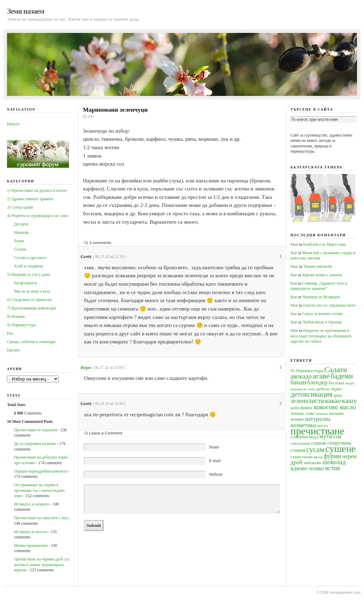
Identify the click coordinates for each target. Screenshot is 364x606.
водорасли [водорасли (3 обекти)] (299, 389)
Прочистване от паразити (36, 430)
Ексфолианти (25, 283)
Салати (20, 249)
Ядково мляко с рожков (322, 275)
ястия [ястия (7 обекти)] (333, 468)
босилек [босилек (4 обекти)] (337, 383)
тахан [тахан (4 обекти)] (307, 457)
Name (214, 447)
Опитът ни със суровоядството (329, 305)
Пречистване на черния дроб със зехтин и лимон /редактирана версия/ (42, 565)
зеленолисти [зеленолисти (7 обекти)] (307, 401)
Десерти (21, 224)
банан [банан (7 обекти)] (298, 382)
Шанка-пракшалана (31, 545)
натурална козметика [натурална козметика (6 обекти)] (310, 422)
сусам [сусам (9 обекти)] (315, 450)
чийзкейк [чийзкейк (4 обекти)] (312, 463)
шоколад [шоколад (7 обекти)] (334, 462)
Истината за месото (31, 532)
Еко (10, 333)
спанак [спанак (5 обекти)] (318, 443)
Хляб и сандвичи (29, 266)
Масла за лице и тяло (32, 291)
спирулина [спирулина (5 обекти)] (339, 443)
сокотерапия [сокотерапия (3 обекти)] (300, 443)
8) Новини (16, 316)
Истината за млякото (32, 504)
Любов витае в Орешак (322, 322)
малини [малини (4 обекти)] (336, 413)
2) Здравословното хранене (30, 199)
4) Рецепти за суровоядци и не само (37, 216)
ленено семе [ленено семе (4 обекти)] (302, 413)
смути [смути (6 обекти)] (325, 436)
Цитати (13, 350)
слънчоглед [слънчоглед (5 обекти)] (303, 436)
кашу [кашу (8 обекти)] (349, 401)
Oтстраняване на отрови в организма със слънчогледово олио (39, 490)
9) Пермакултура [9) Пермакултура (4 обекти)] (307, 371)
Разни (19, 241)
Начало (13, 124)
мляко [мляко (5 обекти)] (297, 419)
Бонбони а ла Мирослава (324, 244)
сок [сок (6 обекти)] (337, 436)
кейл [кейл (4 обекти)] (295, 408)
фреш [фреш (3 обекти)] (318, 457)
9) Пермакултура (21, 325)
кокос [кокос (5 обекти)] (307, 407)
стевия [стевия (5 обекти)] (298, 450)
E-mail (215, 461)
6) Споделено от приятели (29, 300)
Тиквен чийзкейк (318, 266)
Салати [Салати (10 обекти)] (335, 370)
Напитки (21, 232)
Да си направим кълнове (35, 444)
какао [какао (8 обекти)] (333, 401)
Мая (294, 244)
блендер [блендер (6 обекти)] (317, 382)
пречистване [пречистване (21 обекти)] (317, 431)
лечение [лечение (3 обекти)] (322, 414)
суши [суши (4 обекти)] (296, 457)
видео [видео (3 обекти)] (350, 383)
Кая (294, 253)
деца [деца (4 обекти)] (338, 395)
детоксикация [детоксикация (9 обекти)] (311, 394)
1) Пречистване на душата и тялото (37, 190)
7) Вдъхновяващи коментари (31, 308)
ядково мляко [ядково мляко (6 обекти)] (307, 468)
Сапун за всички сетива (322, 314)
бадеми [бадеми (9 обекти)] (342, 376)
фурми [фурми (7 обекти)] (332, 456)
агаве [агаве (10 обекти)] (321, 376)
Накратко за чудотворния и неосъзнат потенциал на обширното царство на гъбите (321, 336)
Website (216, 474)
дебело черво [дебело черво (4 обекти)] (329, 389)
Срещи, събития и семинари (31, 342)
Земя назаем (26, 11)
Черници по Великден (321, 297)
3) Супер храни (20, 207)
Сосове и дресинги (30, 258)
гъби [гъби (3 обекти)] (311, 389)
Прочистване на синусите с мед (41, 518)
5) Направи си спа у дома (29, 274)
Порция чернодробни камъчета (41, 471)
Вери (86, 367)
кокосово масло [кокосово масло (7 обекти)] (335, 407)
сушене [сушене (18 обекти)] (340, 449)
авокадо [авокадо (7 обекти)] (301, 376)
